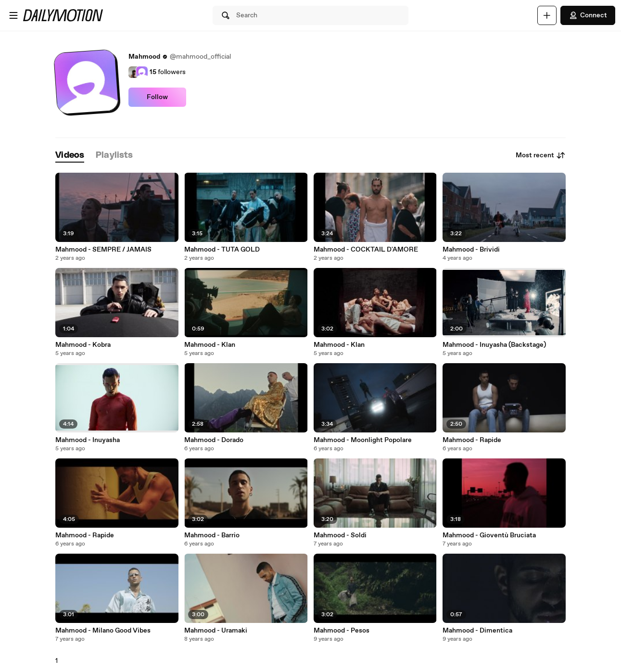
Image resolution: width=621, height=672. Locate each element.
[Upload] (547, 15)
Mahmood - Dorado (214, 440)
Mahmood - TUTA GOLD (222, 250)
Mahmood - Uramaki (216, 631)
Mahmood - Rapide (472, 440)
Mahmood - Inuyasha (88, 440)
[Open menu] (13, 15)
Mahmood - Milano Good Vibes (103, 631)
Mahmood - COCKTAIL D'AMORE (366, 250)
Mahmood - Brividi (471, 250)
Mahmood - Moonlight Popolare (363, 440)
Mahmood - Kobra (83, 345)
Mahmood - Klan (210, 345)
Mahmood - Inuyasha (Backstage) (494, 345)
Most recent (541, 155)
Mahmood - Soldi (340, 535)
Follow (157, 97)
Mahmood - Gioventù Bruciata (489, 535)
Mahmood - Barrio (212, 535)
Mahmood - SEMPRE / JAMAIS (103, 250)
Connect (588, 15)
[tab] (70, 156)
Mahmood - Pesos (342, 631)
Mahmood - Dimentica (477, 631)
